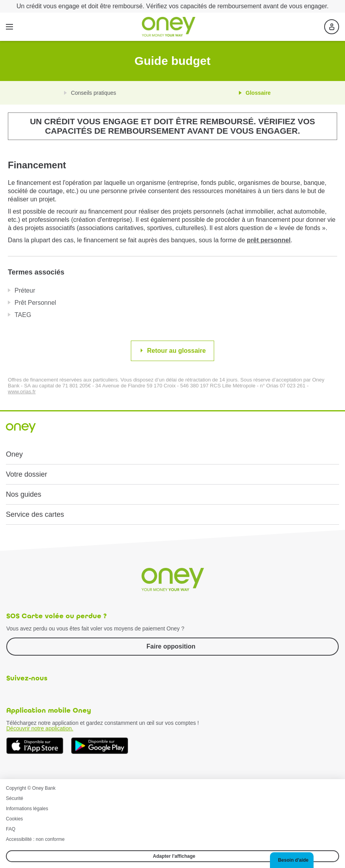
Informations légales (27, 809)
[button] (292, 860)
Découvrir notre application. (40, 728)
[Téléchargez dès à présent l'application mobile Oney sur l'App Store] (35, 746)
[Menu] (9, 27)
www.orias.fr (22, 392)
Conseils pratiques (93, 93)
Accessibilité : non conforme (35, 839)
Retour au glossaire (176, 351)
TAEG (23, 315)
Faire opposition (171, 646)
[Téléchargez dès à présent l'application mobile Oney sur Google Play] (100, 746)
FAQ (11, 829)
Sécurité (15, 798)
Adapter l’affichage (174, 856)
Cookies (14, 819)
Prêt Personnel (35, 303)
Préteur (25, 290)
